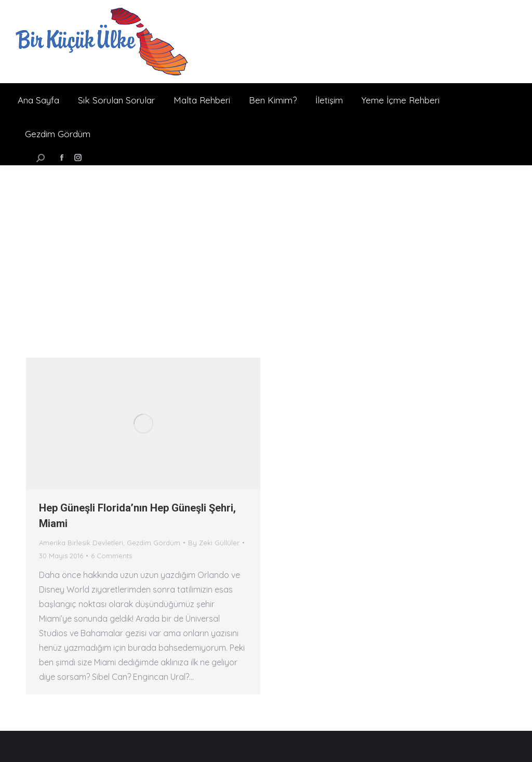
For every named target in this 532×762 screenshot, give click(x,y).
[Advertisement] (266, 243)
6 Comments (111, 556)
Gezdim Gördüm (154, 543)
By (214, 543)
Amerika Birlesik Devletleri (81, 543)
